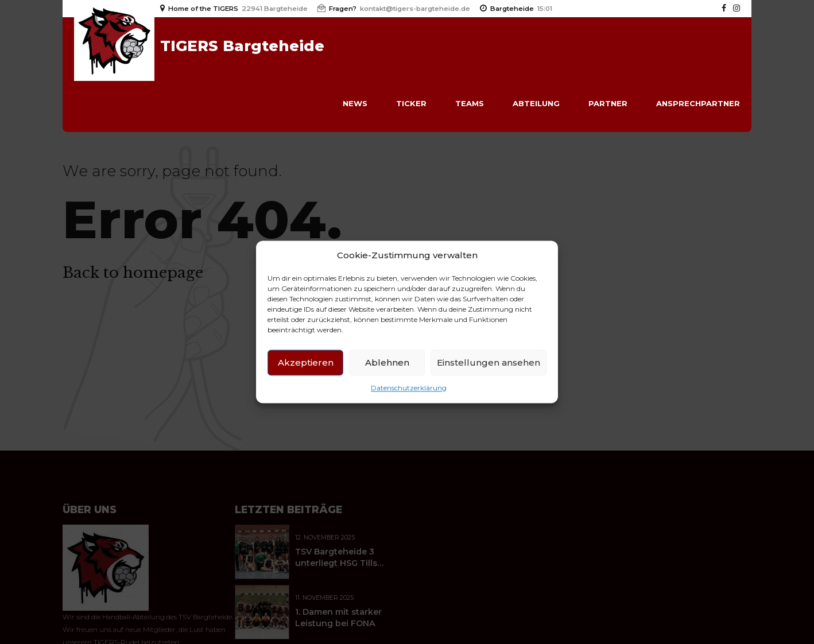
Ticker (411, 103)
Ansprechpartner (698, 103)
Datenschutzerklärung (409, 388)
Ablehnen (387, 362)
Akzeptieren (306, 362)
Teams (470, 103)
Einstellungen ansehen (489, 362)
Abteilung (536, 103)
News (355, 103)
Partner (608, 103)
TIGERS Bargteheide (242, 46)
